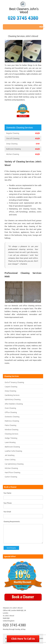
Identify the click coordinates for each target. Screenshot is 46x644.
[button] (41, 27)
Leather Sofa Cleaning (13, 451)
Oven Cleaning (10, 408)
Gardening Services (12, 395)
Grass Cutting (10, 460)
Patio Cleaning (10, 425)
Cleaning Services (11, 434)
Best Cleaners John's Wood (24, 10)
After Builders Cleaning (14, 404)
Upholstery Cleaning (13, 399)
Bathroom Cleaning (12, 447)
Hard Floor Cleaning (12, 472)
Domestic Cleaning (12, 417)
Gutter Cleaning (11, 477)
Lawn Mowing (10, 442)
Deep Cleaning (10, 391)
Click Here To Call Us (23, 639)
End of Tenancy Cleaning (14, 382)
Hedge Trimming (11, 438)
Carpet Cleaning (11, 387)
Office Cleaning (11, 412)
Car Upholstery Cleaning (14, 464)
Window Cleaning (11, 430)
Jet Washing (10, 455)
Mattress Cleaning (12, 421)
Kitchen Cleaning (11, 468)
